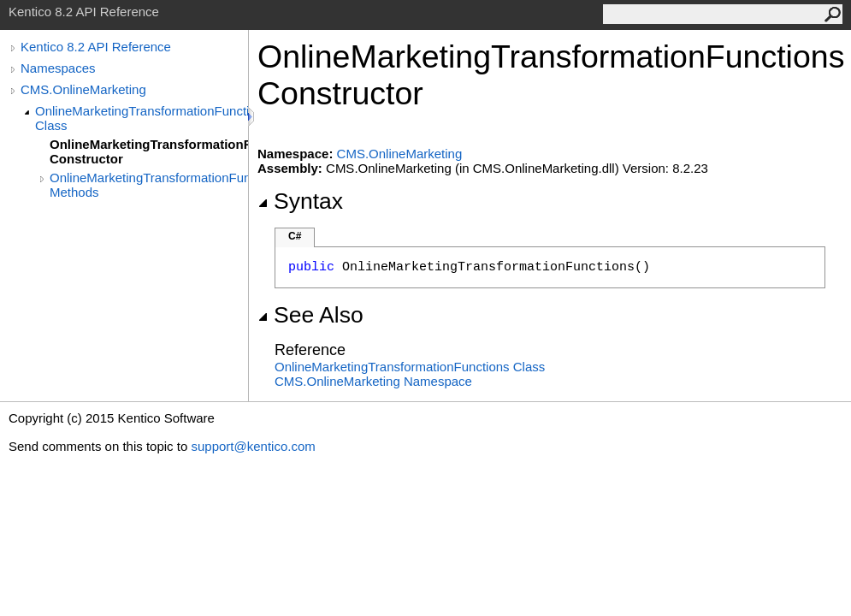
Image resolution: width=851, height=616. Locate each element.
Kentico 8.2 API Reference (96, 47)
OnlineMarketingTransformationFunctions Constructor (149, 151)
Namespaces (58, 68)
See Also (310, 315)
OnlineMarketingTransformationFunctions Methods (149, 185)
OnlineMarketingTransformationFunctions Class (142, 118)
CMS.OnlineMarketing (83, 89)
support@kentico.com (253, 446)
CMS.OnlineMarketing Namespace (373, 381)
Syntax (300, 201)
